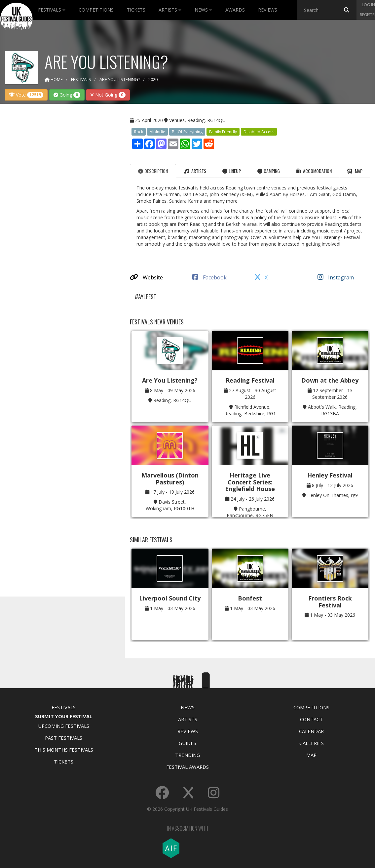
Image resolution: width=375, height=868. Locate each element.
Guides (187, 743)
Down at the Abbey (330, 380)
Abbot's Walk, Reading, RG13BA (332, 410)
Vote (26, 95)
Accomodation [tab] (314, 171)
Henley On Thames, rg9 (333, 495)
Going (67, 95)
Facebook (209, 277)
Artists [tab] (195, 171)
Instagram (336, 277)
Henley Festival (330, 475)
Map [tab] (355, 171)
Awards (235, 10)
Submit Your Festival (64, 716)
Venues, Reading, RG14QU (197, 120)
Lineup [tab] (232, 171)
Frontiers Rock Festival (330, 602)
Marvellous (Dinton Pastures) (170, 479)
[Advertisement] (58, 213)
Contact (311, 719)
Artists (170, 10)
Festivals (52, 10)
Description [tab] (153, 171)
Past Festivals (64, 738)
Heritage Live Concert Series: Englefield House (250, 482)
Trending (187, 755)
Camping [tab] (269, 171)
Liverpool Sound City (170, 598)
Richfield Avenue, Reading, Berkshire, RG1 (250, 410)
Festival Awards (187, 767)
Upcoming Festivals (64, 726)
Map (311, 755)
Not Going (108, 95)
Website (146, 277)
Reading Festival (250, 380)
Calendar (311, 731)
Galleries (312, 743)
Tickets (136, 10)
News (203, 10)
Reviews (268, 10)
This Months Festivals (64, 750)
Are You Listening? (170, 380)
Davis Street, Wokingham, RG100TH (170, 505)
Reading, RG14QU (172, 400)
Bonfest (250, 598)
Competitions (96, 10)
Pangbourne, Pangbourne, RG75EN (250, 512)
